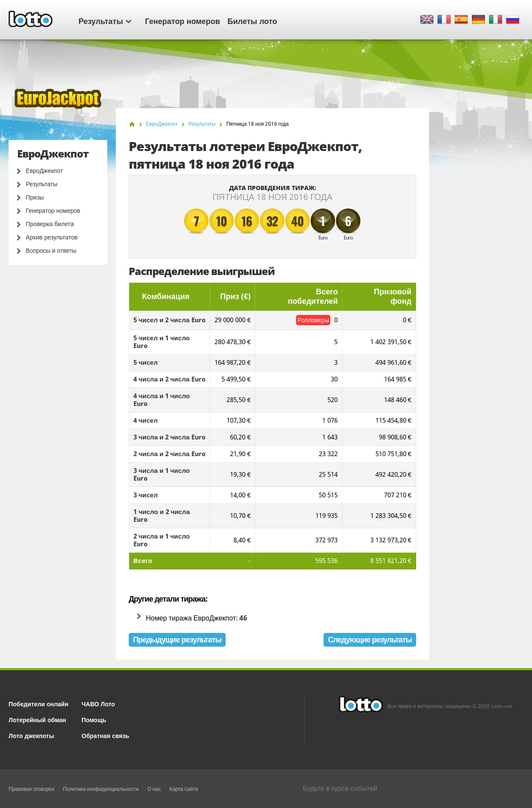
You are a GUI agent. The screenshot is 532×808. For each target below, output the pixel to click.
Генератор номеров (183, 21)
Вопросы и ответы (51, 251)
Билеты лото (252, 21)
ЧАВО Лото (98, 704)
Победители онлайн (38, 704)
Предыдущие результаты (177, 640)
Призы (35, 197)
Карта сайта (184, 789)
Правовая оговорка (32, 789)
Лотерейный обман (37, 719)
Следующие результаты (370, 640)
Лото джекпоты (31, 735)
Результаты (105, 21)
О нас (154, 789)
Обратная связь (105, 735)
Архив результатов (52, 237)
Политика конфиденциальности (101, 789)
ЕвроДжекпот (44, 171)
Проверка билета (50, 224)
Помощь (94, 719)
